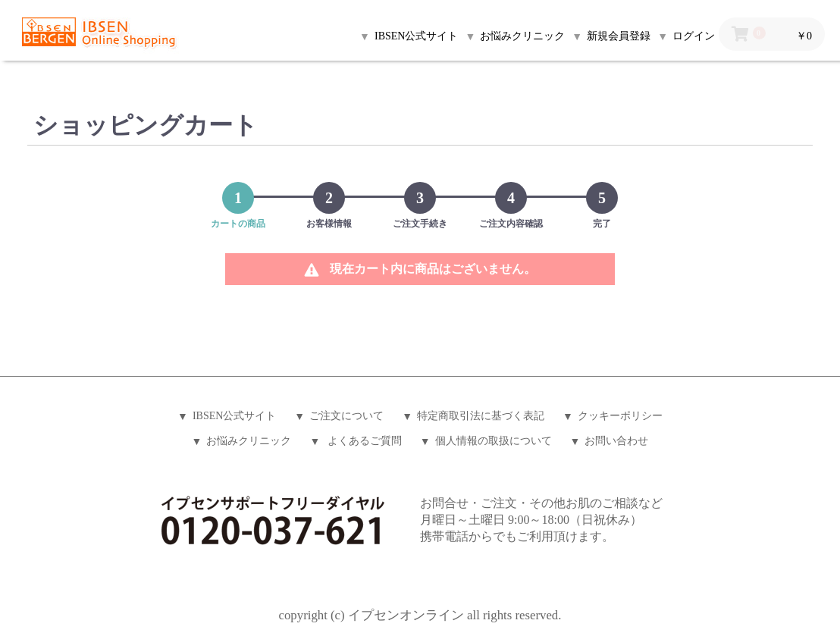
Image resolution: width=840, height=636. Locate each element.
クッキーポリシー (620, 416)
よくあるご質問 (363, 441)
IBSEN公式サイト (234, 416)
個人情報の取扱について (494, 441)
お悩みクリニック (249, 441)
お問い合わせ (616, 441)
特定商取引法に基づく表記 (481, 416)
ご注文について (346, 416)
